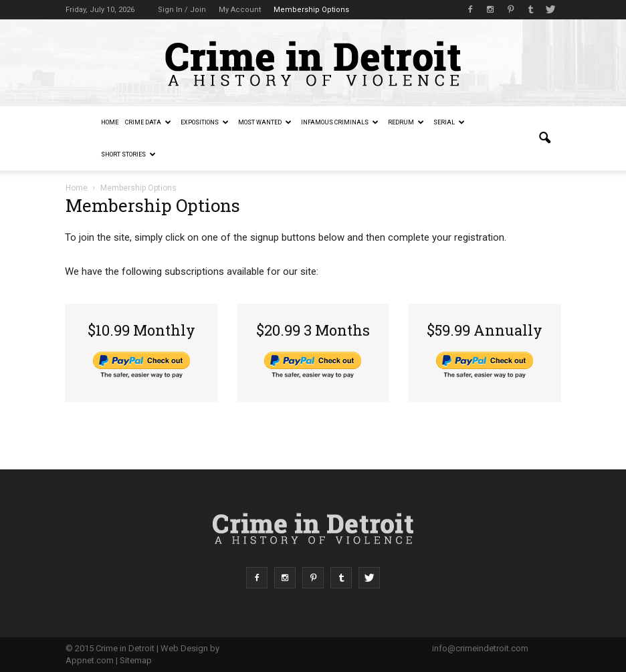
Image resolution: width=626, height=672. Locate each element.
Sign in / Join (182, 10)
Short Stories (128, 154)
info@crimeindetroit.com (480, 648)
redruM (406, 122)
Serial (449, 122)
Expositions (205, 122)
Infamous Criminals (340, 122)
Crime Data (148, 122)
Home (110, 122)
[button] (544, 138)
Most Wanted (265, 122)
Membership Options (311, 10)
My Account (240, 10)
